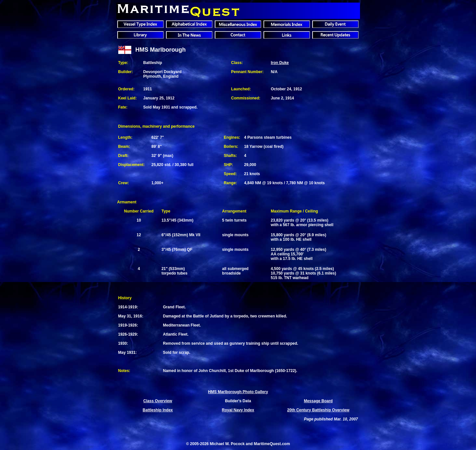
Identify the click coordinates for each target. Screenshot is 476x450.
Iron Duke (280, 63)
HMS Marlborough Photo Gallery (238, 392)
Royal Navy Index (238, 410)
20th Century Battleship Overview (318, 410)
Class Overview (158, 401)
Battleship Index (158, 410)
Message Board (318, 401)
